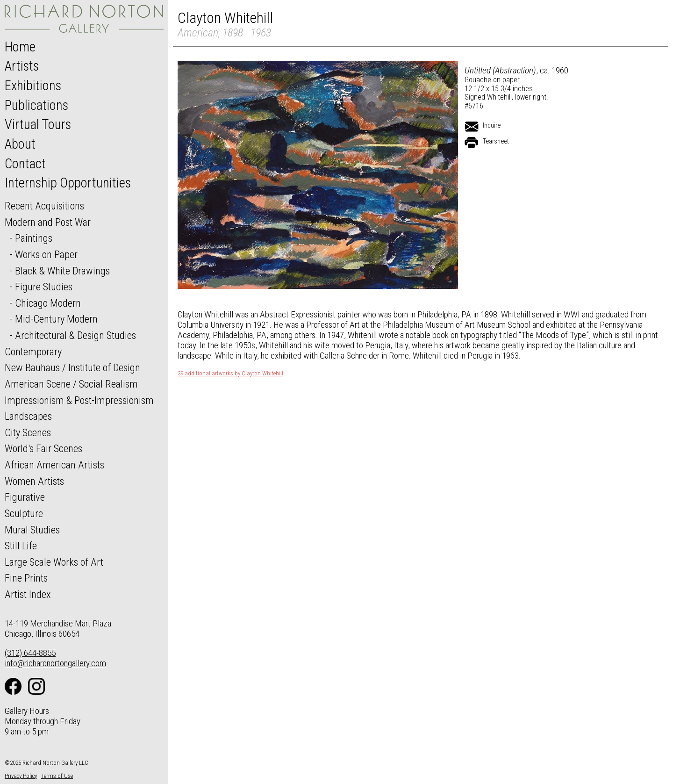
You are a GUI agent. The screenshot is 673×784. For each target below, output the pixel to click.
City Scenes (28, 432)
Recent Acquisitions (44, 206)
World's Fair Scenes (43, 448)
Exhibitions (33, 86)
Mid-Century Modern (56, 319)
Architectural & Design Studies (75, 335)
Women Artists (34, 481)
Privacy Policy (21, 776)
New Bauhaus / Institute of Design (72, 367)
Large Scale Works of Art (54, 562)
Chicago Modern (48, 303)
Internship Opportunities (68, 183)
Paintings (34, 238)
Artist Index (28, 594)
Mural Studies (32, 530)
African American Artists (54, 465)
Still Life (21, 546)
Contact (25, 164)
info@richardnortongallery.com (55, 663)
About (20, 144)
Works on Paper (46, 254)
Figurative (25, 497)
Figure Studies (44, 287)
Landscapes (28, 416)
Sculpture (24, 513)
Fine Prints (26, 578)
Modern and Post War (48, 222)
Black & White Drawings (62, 271)
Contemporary (33, 352)
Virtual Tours (38, 124)
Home (20, 47)
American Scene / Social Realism (71, 384)
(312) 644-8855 (30, 653)
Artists (22, 66)
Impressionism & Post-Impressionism (79, 400)
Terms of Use (57, 776)
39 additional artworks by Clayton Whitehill (230, 374)
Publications (36, 105)
